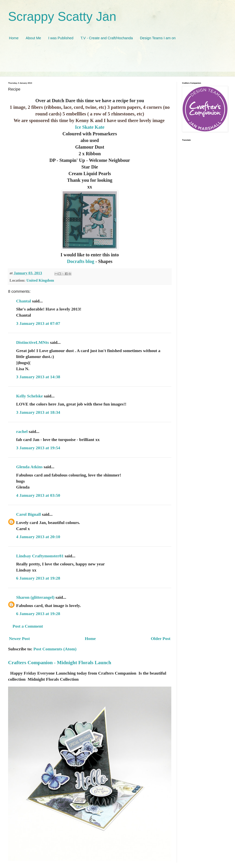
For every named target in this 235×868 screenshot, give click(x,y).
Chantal (24, 301)
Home (14, 38)
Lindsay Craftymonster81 (40, 556)
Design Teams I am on (158, 38)
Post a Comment (28, 626)
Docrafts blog (81, 261)
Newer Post (19, 639)
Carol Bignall (29, 514)
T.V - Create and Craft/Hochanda (107, 38)
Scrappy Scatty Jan (62, 16)
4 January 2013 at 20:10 (38, 537)
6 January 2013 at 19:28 (38, 578)
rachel (22, 431)
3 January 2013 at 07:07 (38, 323)
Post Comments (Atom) (55, 649)
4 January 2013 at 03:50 (38, 495)
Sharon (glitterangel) (35, 597)
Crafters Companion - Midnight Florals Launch (60, 662)
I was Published (61, 38)
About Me (33, 38)
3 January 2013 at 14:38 (38, 377)
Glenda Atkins (29, 467)
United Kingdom (40, 280)
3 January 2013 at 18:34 (38, 412)
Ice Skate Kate (90, 127)
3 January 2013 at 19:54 (38, 448)
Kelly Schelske (30, 396)
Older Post (161, 639)
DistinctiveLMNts (33, 342)
